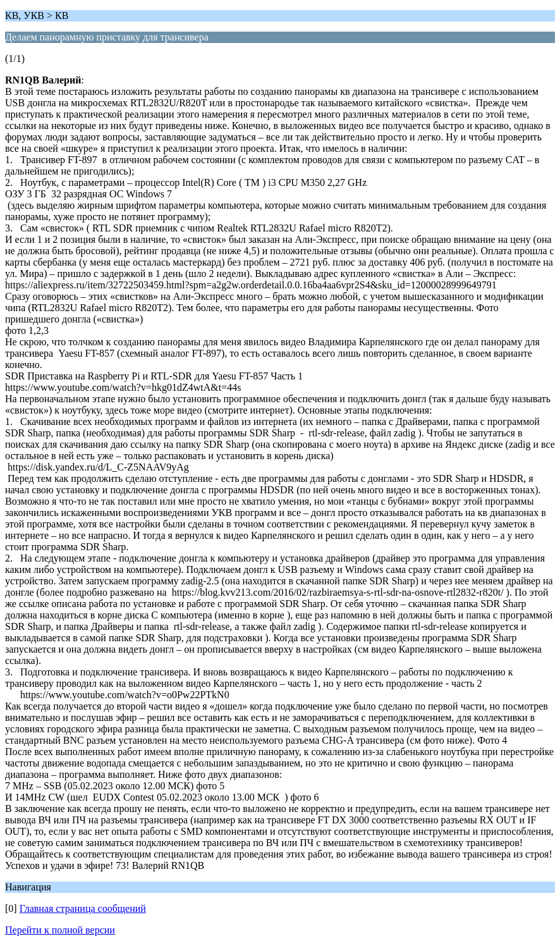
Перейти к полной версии (60, 930)
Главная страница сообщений (83, 908)
